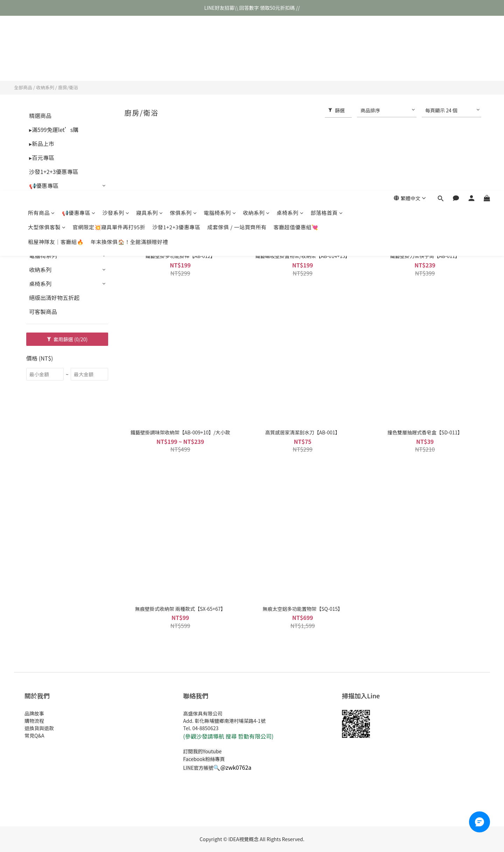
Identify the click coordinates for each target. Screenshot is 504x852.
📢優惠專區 (79, 38)
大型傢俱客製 (47, 52)
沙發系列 (116, 38)
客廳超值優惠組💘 (296, 52)
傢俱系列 (184, 38)
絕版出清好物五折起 (54, 298)
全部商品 (23, 87)
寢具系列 (150, 38)
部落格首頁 (327, 38)
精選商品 (40, 116)
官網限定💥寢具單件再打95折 (109, 52)
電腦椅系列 (220, 38)
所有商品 (41, 38)
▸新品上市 (42, 144)
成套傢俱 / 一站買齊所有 (237, 52)
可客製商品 (43, 312)
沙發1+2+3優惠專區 (176, 52)
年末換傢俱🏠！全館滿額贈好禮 (129, 67)
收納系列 (256, 38)
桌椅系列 (290, 38)
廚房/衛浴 (68, 87)
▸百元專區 (42, 158)
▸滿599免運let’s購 (54, 130)
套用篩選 (67, 339)
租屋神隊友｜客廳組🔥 (56, 67)
